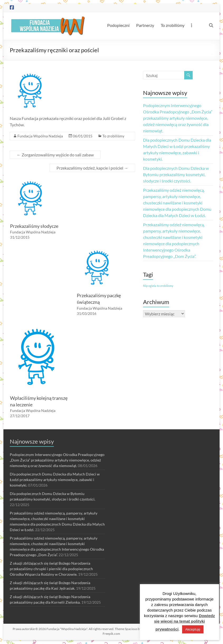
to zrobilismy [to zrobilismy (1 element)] (165, 286)
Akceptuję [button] (193, 629)
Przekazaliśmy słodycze (34, 226)
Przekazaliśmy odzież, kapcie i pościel (92, 168)
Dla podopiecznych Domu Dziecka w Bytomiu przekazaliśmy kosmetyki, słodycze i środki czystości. (176, 174)
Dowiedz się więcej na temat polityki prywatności (185, 622)
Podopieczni (118, 25)
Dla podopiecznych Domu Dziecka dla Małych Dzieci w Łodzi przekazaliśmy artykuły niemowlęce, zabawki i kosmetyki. (55, 480)
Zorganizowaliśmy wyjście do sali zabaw (55, 155)
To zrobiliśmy (173, 25)
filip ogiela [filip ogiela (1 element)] (150, 286)
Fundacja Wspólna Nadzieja (40, 136)
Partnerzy (145, 25)
